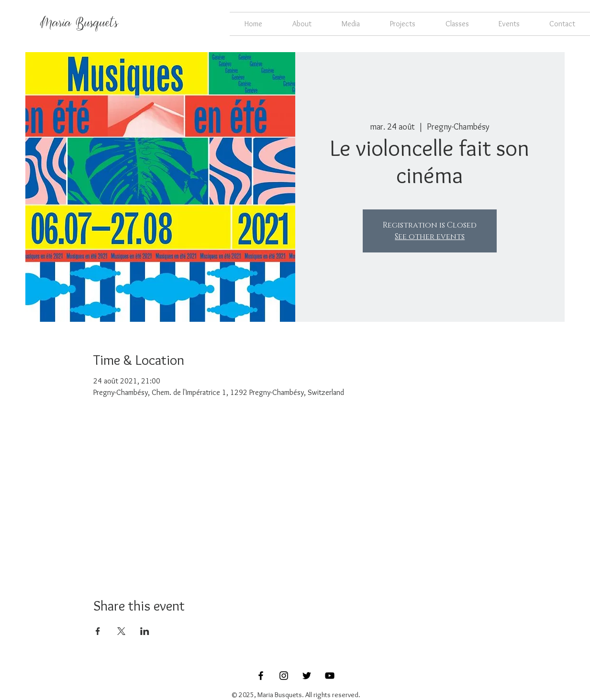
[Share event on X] (121, 631)
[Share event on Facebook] (98, 631)
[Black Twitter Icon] (307, 676)
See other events (430, 237)
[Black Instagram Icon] (284, 676)
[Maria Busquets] (79, 24)
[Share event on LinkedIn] (145, 631)
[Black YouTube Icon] (330, 676)
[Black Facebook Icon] (261, 676)
